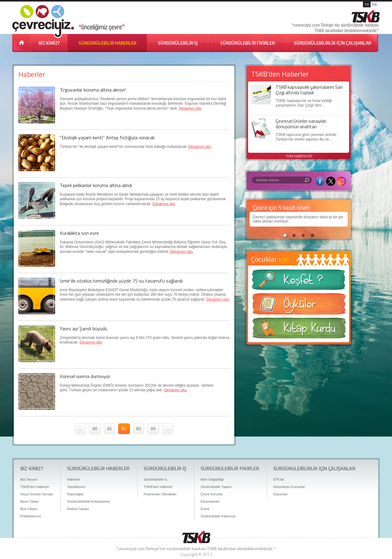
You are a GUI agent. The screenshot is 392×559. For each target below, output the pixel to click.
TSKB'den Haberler (35, 487)
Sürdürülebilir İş (155, 479)
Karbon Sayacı (78, 509)
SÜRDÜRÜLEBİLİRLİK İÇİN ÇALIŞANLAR (332, 43)
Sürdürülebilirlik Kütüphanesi (88, 501)
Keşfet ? (299, 281)
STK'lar (279, 479)
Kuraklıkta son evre (79, 233)
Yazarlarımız (76, 487)
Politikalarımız (31, 516)
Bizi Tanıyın (29, 479)
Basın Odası (30, 501)
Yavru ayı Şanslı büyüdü (83, 328)
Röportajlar (75, 494)
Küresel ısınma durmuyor (85, 376)
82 (124, 429)
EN (374, 4)
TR (367, 4)
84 (153, 429)
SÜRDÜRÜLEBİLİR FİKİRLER (247, 43)
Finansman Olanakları (160, 494)
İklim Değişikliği (212, 479)
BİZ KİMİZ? (49, 43)
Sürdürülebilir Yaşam (216, 487)
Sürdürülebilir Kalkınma (218, 516)
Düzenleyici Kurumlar (289, 487)
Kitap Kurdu (299, 330)
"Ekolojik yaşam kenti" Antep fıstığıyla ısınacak (107, 137)
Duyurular (281, 494)
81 (110, 429)
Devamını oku (190, 108)
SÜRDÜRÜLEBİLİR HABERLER (107, 43)
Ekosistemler (210, 501)
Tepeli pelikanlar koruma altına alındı (96, 185)
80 (95, 429)
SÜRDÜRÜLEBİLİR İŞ (178, 43)
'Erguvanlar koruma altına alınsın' (93, 90)
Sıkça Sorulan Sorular (37, 494)
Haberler (73, 479)
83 (139, 429)
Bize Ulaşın (29, 509)
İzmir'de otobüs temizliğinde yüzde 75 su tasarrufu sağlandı (121, 281)
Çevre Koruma (211, 494)
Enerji (205, 509)
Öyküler (299, 306)
